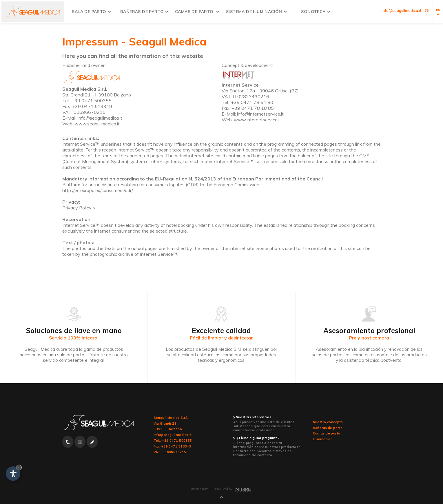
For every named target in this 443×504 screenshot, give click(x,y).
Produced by (234, 489)
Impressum (200, 489)
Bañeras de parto (328, 428)
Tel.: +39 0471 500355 (173, 441)
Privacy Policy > (79, 208)
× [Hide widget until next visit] (19, 467)
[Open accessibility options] (13, 474)
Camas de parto (327, 433)
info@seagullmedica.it (173, 435)
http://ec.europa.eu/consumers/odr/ (98, 190)
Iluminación (323, 439)
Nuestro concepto (328, 422)
